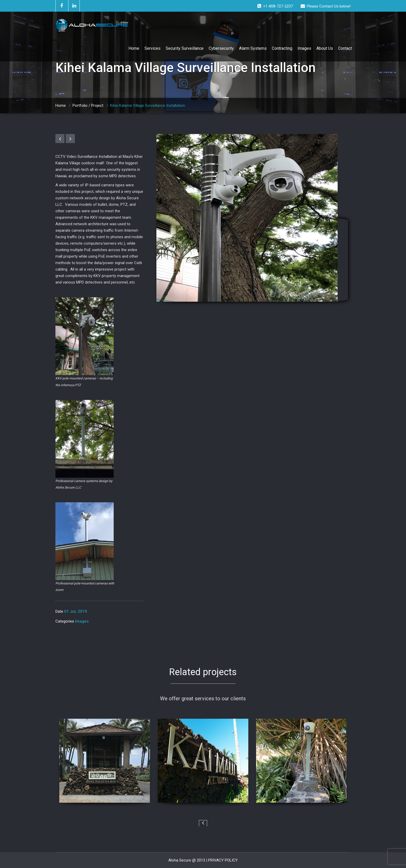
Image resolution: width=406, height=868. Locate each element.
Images (304, 48)
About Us (325, 48)
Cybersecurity (221, 48)
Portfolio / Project (88, 105)
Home (134, 48)
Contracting (282, 48)
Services (153, 48)
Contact (345, 48)
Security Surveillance (185, 48)
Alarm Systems (253, 48)
